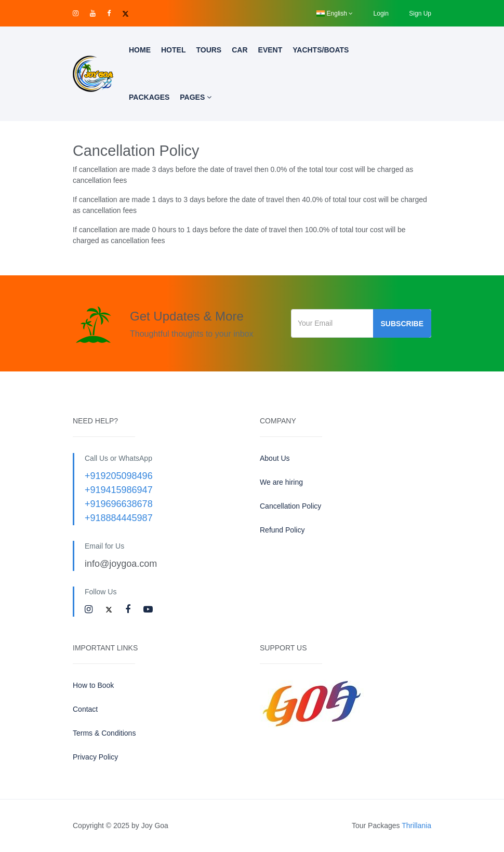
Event (270, 50)
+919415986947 (119, 490)
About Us (275, 458)
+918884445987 (119, 518)
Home (140, 50)
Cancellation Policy (290, 506)
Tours (209, 50)
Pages (196, 97)
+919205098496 (119, 476)
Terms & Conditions (104, 733)
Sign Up (420, 14)
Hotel (173, 50)
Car (240, 50)
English (335, 14)
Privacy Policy (95, 757)
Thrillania (416, 826)
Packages (149, 97)
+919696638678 (119, 504)
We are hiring (281, 482)
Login (381, 14)
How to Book (93, 685)
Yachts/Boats (321, 50)
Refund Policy (282, 530)
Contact (85, 709)
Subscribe (402, 324)
